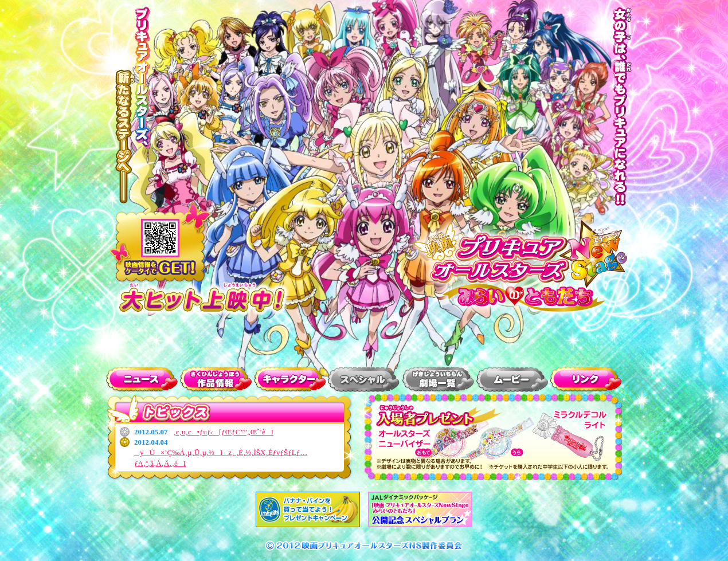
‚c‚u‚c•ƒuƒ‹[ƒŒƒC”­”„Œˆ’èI (224, 432)
